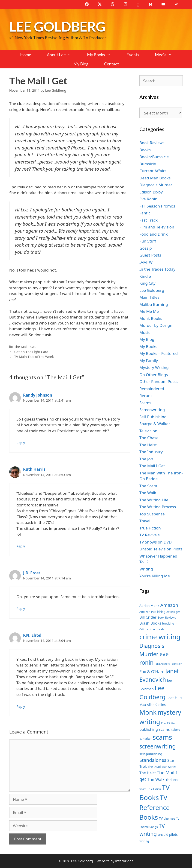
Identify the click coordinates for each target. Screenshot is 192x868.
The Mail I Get (25, 347)
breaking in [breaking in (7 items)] (170, 624)
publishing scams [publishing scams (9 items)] (154, 729)
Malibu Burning (154, 304)
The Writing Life (154, 500)
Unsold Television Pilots (161, 549)
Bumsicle (148, 164)
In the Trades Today (157, 269)
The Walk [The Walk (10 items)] (156, 779)
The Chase (149, 438)
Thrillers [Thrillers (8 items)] (172, 780)
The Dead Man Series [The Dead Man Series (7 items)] (162, 767)
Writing (146, 569)
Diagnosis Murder (156, 185)
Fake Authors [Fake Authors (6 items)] (162, 664)
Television (148, 431)
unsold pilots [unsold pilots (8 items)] (168, 834)
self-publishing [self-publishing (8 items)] (151, 754)
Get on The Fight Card (31, 352)
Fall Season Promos (157, 206)
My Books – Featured (159, 353)
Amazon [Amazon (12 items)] (169, 605)
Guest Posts (150, 255)
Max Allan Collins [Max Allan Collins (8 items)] (153, 705)
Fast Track (148, 220)
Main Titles (149, 297)
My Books (103, 55)
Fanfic (145, 213)
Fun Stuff (148, 241)
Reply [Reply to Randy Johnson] (21, 443)
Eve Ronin (148, 199)
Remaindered (152, 389)
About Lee (63, 55)
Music (145, 332)
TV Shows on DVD (156, 542)
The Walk (148, 493)
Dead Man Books (155, 178)
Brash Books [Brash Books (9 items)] (150, 623)
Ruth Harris (34, 469)
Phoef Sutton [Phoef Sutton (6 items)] (169, 723)
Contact (111, 64)
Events (133, 55)
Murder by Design (156, 325)
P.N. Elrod (32, 635)
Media (167, 55)
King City (147, 283)
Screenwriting (152, 410)
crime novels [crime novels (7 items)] (156, 629)
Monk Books (151, 318)
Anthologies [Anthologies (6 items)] (173, 612)
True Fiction (150, 528)
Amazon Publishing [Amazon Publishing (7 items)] (152, 612)
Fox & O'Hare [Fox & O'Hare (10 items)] (152, 672)
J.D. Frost (32, 573)
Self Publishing (153, 417)
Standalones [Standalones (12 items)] (153, 760)
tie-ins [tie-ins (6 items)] (143, 789)
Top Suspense (152, 514)
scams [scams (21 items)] (162, 737)
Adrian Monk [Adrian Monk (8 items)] (149, 606)
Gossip (146, 248)
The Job (146, 459)
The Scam (148, 486)
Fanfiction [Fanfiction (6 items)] (176, 664)
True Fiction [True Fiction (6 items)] (154, 789)
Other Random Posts (159, 381)
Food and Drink (154, 234)
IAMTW (146, 262)
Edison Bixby (151, 192)
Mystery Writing (154, 367)
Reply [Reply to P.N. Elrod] (21, 706)
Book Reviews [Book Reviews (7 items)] (167, 618)
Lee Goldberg (57, 26)
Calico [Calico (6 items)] (143, 629)
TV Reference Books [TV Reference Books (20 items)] (154, 807)
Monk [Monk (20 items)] (148, 712)
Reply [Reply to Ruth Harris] (21, 546)
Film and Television (157, 227)
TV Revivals (150, 535)
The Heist (148, 445)
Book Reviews (152, 143)
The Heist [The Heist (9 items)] (148, 773)
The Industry (151, 452)
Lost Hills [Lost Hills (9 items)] (174, 698)
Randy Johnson (38, 395)
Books (145, 150)
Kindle (145, 276)
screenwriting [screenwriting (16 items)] (157, 746)
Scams (145, 403)
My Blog (81, 64)
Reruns (146, 396)
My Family (149, 361)
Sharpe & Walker (155, 424)
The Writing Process (158, 507)
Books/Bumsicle (154, 157)
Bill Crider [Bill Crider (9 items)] (148, 617)
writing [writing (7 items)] (144, 841)
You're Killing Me (155, 576)
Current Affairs (153, 171)
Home (26, 55)
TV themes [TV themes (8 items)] (167, 818)
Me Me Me (149, 311)
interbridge (124, 861)
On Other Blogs (154, 375)
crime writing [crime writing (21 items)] (160, 637)
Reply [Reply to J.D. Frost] (21, 609)
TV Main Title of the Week (34, 357)
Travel (145, 521)
